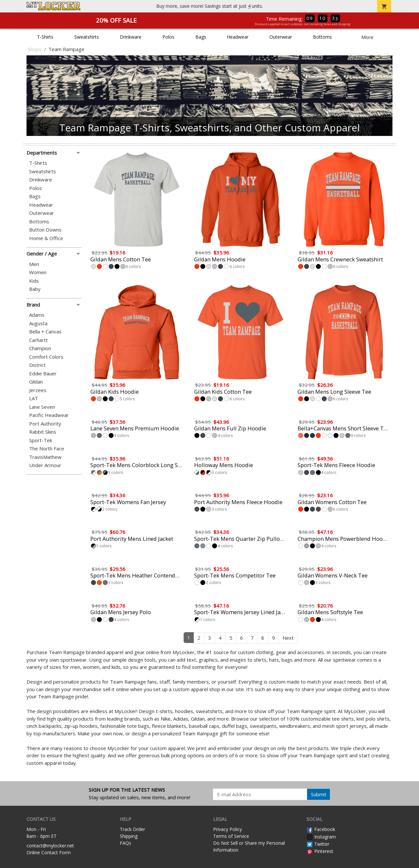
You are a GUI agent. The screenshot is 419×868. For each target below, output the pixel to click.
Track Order (132, 829)
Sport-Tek (41, 440)
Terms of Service (231, 836)
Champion (40, 348)
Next (288, 638)
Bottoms (322, 37)
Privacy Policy (228, 829)
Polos (168, 37)
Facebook (321, 829)
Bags (201, 37)
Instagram (321, 837)
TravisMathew (45, 457)
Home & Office (46, 238)
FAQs (126, 843)
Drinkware (131, 37)
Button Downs (45, 230)
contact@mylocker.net (50, 846)
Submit (319, 794)
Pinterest (320, 851)
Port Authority (45, 424)
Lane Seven (42, 407)
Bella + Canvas (45, 332)
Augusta (38, 323)
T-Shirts (45, 37)
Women (38, 272)
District (37, 365)
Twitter (318, 844)
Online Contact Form (49, 852)
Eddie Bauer (43, 374)
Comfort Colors (46, 357)
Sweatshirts (87, 37)
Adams (37, 315)
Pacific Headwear (49, 415)
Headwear (238, 37)
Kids (34, 281)
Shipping (129, 836)
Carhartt (38, 340)
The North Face (47, 449)
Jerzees (38, 390)
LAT (34, 398)
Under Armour (45, 465)
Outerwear (281, 37)
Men (34, 264)
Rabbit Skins (43, 432)
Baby (35, 289)
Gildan (36, 382)
